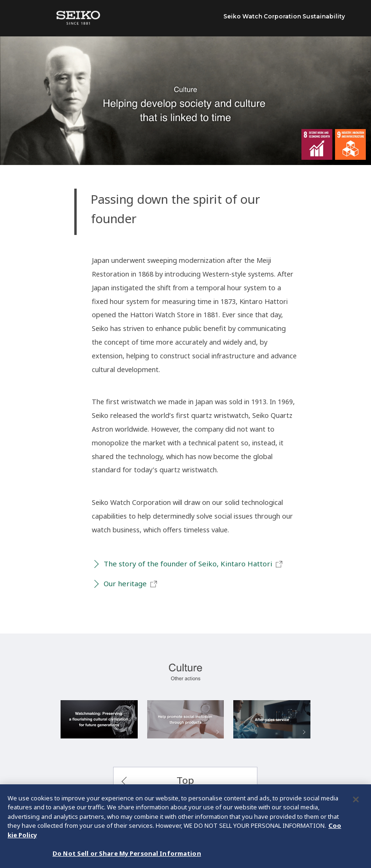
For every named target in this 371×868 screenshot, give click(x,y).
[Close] (356, 801)
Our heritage (131, 584)
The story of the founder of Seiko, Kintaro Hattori (194, 564)
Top (185, 780)
